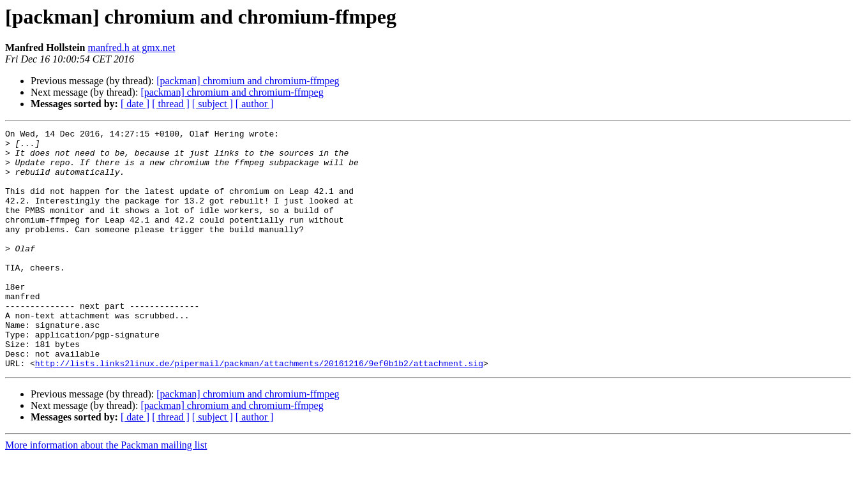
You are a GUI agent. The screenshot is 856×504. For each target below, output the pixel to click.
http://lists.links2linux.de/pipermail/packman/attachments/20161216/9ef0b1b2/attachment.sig (259, 411)
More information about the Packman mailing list (106, 493)
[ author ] (255, 104)
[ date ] (135, 104)
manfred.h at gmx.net (131, 48)
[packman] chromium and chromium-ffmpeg (248, 81)
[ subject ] (213, 104)
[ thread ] (171, 104)
